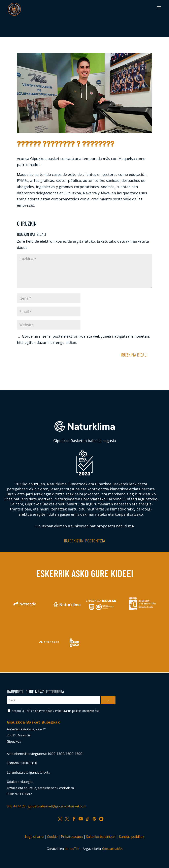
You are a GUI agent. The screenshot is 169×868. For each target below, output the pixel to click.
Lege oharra (34, 837)
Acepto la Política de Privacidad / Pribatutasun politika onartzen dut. (54, 711)
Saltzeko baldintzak (101, 837)
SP (96, 818)
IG (61, 818)
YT (82, 818)
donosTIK (72, 849)
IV (102, 818)
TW (69, 818)
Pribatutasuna (72, 837)
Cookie (52, 837)
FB (75, 818)
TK (89, 818)
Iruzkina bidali (134, 355)
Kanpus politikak (132, 837)
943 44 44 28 (16, 806)
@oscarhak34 (112, 849)
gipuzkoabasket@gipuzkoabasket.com (57, 806)
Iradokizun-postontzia (84, 541)
